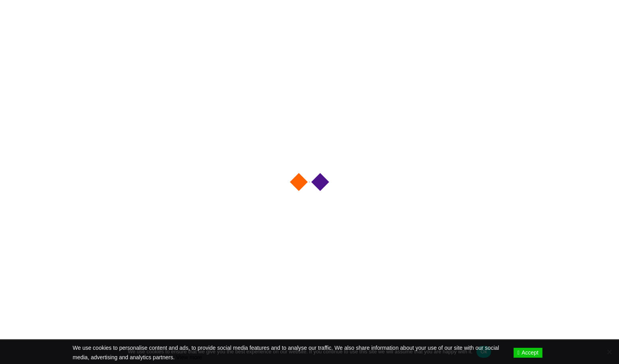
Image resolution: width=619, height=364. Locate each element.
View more (189, 357)
